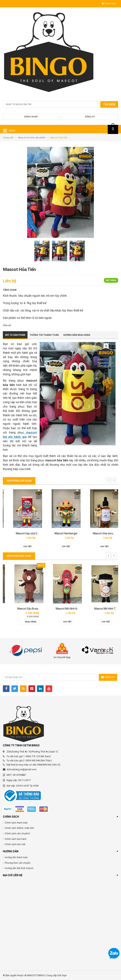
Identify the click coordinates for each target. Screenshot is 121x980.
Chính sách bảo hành (16, 839)
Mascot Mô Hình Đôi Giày (102, 609)
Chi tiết (22, 547)
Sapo (64, 975)
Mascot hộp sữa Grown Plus (66, 533)
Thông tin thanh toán (44, 335)
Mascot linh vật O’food (24, 533)
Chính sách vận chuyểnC (18, 834)
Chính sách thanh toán (16, 823)
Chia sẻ (7, 325)
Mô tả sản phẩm (15, 335)
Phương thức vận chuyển (18, 863)
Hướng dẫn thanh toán (16, 857)
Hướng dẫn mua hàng (77, 335)
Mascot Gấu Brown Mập (63, 609)
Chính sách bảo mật (15, 844)
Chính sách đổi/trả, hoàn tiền (19, 828)
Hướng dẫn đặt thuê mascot (19, 868)
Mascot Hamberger (99, 533)
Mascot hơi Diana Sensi (24, 609)
